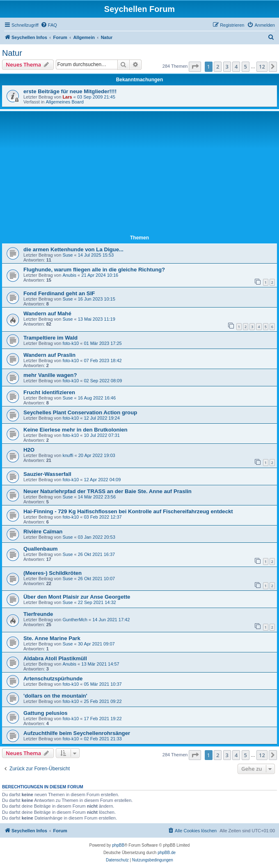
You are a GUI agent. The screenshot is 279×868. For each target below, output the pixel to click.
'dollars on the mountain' (55, 696)
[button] (195, 67)
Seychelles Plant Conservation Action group (80, 412)
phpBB (118, 845)
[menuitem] (49, 25)
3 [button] (227, 67)
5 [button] (246, 67)
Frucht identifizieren (49, 392)
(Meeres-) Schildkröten (53, 573)
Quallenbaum (41, 549)
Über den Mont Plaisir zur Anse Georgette (77, 597)
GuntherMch (75, 620)
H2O (29, 450)
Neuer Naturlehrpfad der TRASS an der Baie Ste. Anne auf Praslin (107, 491)
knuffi (68, 455)
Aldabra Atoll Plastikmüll (55, 658)
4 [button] (236, 67)
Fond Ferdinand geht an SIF (59, 293)
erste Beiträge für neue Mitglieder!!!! (70, 91)
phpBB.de (167, 853)
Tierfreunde (38, 614)
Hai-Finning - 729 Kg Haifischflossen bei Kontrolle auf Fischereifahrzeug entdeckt (128, 511)
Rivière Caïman (43, 532)
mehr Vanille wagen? (50, 375)
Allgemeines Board (64, 102)
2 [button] (218, 67)
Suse (67, 255)
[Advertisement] (139, 175)
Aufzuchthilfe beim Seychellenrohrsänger (77, 733)
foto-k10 (71, 343)
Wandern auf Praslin (49, 355)
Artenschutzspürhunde (53, 679)
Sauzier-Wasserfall (47, 474)
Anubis (69, 275)
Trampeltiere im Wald (50, 338)
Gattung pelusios (46, 713)
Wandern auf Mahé (47, 313)
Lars (67, 97)
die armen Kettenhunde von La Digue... (73, 249)
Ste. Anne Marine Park (52, 638)
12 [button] (262, 67)
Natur (12, 53)
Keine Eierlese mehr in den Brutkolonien (75, 430)
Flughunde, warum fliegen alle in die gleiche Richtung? (94, 270)
